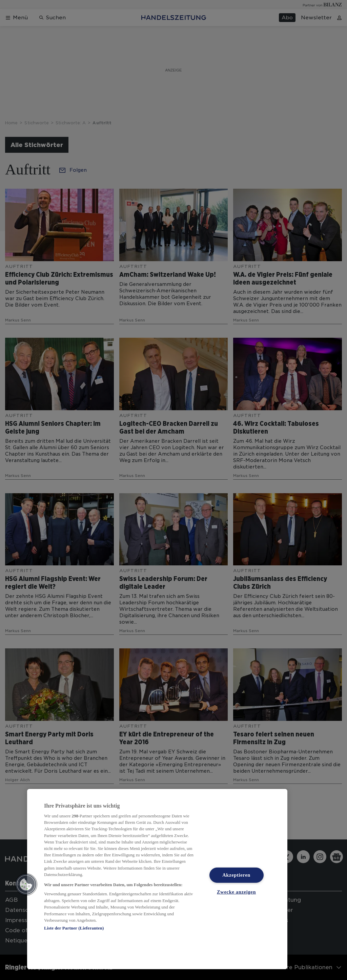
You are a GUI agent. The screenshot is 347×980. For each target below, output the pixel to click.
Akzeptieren (236, 875)
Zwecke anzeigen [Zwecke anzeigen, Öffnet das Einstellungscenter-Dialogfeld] (236, 892)
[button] (26, 884)
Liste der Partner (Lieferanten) (74, 928)
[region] (157, 879)
